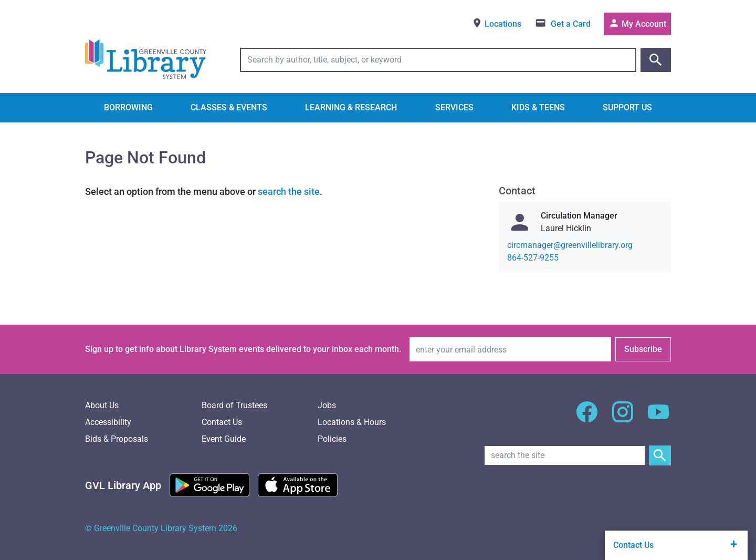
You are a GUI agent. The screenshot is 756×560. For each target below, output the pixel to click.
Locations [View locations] (496, 23)
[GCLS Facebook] (587, 418)
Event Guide (224, 439)
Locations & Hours (352, 422)
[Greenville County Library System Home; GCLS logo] (146, 60)
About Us (102, 405)
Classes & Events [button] (229, 107)
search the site (289, 191)
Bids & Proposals (117, 439)
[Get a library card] (563, 24)
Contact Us (222, 422)
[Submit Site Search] (660, 455)
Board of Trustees (234, 405)
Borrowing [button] (128, 107)
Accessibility (108, 422)
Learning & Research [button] (351, 107)
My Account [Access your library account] (637, 23)
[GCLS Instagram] (623, 418)
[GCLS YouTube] (658, 418)
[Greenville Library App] (123, 485)
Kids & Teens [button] (538, 107)
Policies (332, 439)
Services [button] (454, 107)
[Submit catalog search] (656, 60)
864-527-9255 (533, 258)
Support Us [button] (627, 107)
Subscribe (643, 349)
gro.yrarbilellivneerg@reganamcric (570, 245)
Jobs (327, 405)
